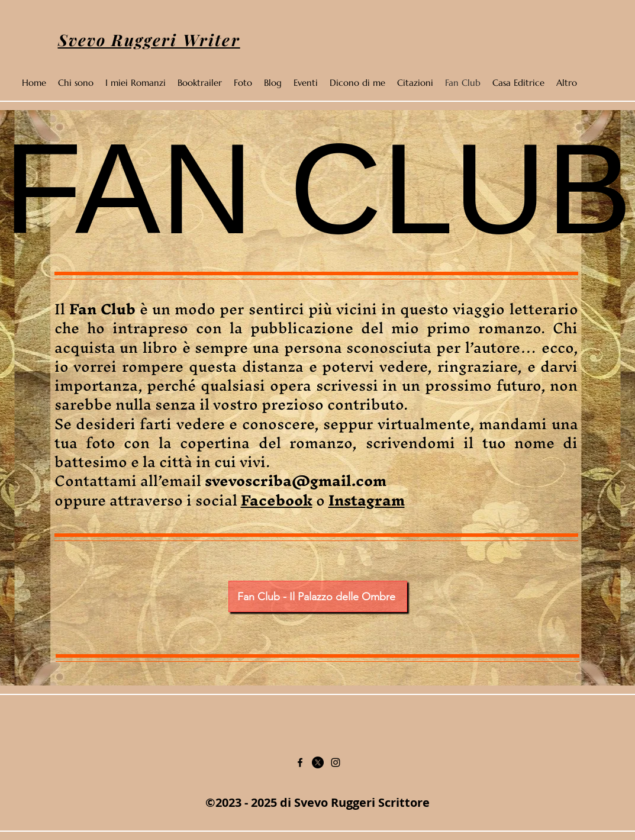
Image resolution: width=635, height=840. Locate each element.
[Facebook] (300, 762)
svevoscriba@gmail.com (296, 481)
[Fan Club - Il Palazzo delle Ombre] (318, 596)
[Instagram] (336, 762)
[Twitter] (318, 762)
